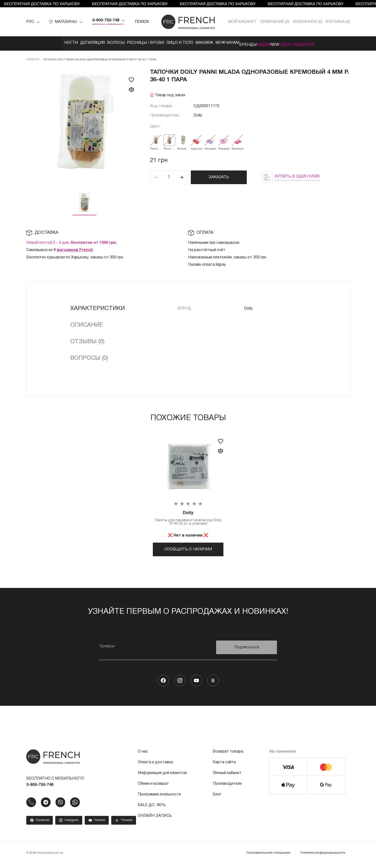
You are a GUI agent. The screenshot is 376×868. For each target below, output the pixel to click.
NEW (296, 43)
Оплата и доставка (155, 766)
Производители (227, 788)
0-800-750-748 (106, 20)
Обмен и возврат (153, 788)
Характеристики (98, 307)
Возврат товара (228, 756)
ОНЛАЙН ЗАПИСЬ (155, 820)
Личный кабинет (227, 777)
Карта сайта (224, 766)
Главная (33, 58)
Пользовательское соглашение (268, 857)
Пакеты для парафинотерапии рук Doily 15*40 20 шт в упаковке (188, 517)
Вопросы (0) (89, 356)
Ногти (40, 43)
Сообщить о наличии (188, 549)
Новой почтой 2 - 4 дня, (72, 241)
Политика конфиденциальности (323, 857)
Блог (217, 799)
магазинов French (75, 248)
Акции (278, 43)
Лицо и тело (169, 43)
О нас (143, 756)
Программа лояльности (159, 799)
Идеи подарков (325, 43)
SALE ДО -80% (152, 809)
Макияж (199, 43)
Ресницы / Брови (130, 43)
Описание (87, 323)
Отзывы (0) (87, 340)
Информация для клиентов (162, 777)
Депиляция (66, 43)
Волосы (95, 43)
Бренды (255, 43)
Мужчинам (227, 43)
